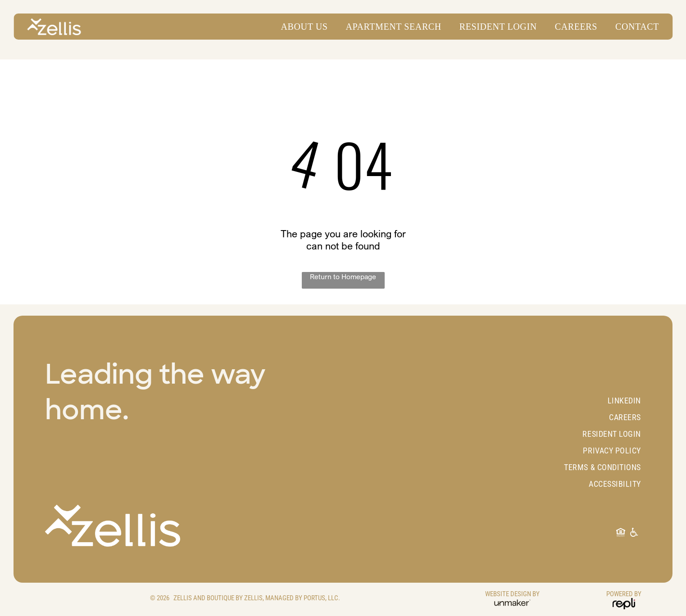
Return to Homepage (343, 276)
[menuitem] (300, 27)
